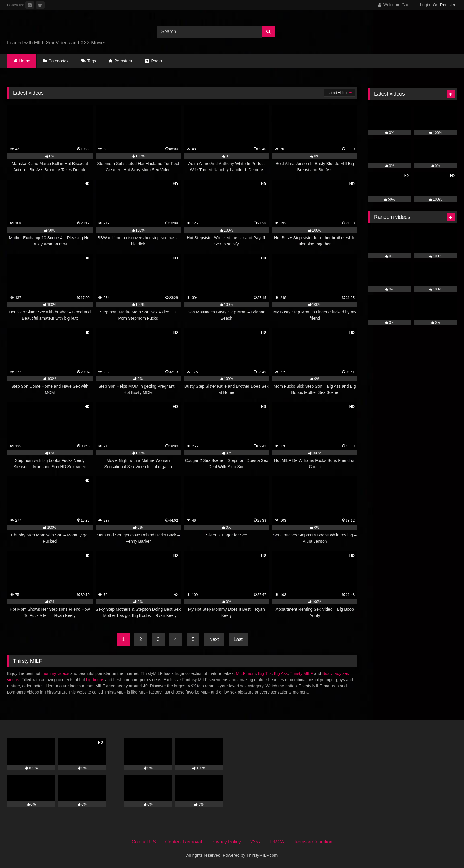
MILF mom (246, 673)
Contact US (144, 842)
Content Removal (184, 842)
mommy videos (55, 673)
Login (425, 5)
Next (214, 639)
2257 (256, 842)
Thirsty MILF (302, 673)
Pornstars (123, 61)
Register (448, 5)
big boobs (95, 680)
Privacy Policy (226, 842)
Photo (153, 61)
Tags (92, 61)
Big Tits (265, 673)
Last (238, 639)
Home (25, 61)
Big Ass (281, 673)
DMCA (277, 842)
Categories (59, 61)
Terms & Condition (313, 842)
